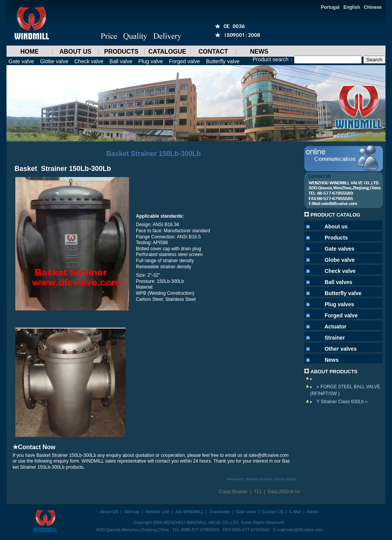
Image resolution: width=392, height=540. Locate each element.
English (352, 7)
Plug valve (151, 61)
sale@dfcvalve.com (305, 530)
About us (336, 227)
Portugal (330, 7)
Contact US (273, 512)
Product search (271, 59)
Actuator (335, 327)
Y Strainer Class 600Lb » (342, 402)
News (332, 360)
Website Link (158, 512)
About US (109, 512)
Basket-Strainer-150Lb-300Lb (271, 479)
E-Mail (295, 512)
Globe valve (54, 61)
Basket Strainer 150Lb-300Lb (153, 154)
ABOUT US (75, 52)
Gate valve (21, 61)
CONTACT (213, 52)
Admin (313, 512)
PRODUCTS (121, 52)
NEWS (259, 52)
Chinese (373, 7)
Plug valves (339, 304)
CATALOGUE (167, 52)
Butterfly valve (223, 61)
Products (336, 238)
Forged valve (184, 61)
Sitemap (132, 512)
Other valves (341, 349)
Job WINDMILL (189, 512)
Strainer (240, 492)
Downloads (220, 512)
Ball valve (121, 61)
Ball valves (338, 282)
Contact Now (37, 447)
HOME (29, 52)
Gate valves (340, 249)
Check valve (89, 61)
